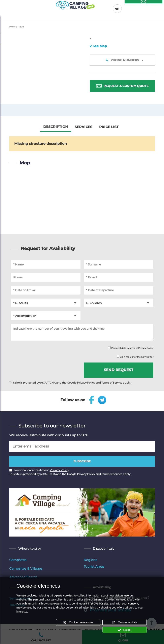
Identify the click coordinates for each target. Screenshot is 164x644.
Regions (90, 560)
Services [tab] (84, 127)
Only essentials (124, 623)
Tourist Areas (94, 567)
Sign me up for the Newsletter (135, 357)
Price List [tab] (109, 127)
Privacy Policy (146, 348)
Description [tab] (56, 127)
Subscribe (82, 461)
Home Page (17, 27)
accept (124, 630)
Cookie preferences (78, 623)
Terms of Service (112, 383)
